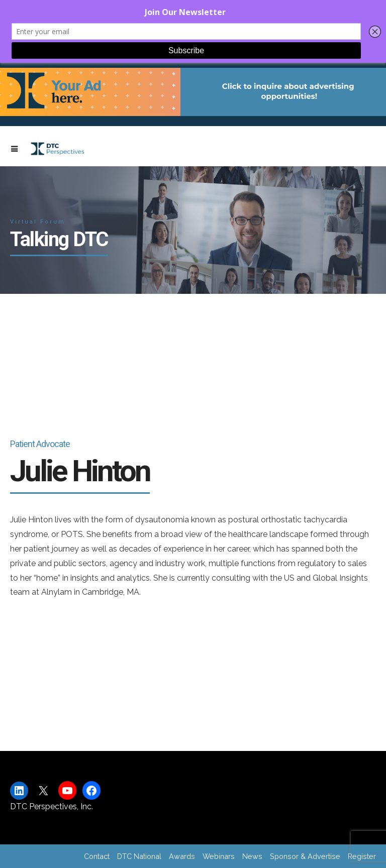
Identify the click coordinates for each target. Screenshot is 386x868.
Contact (97, 856)
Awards (182, 856)
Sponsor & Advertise (305, 856)
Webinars (219, 856)
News (252, 856)
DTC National (139, 856)
